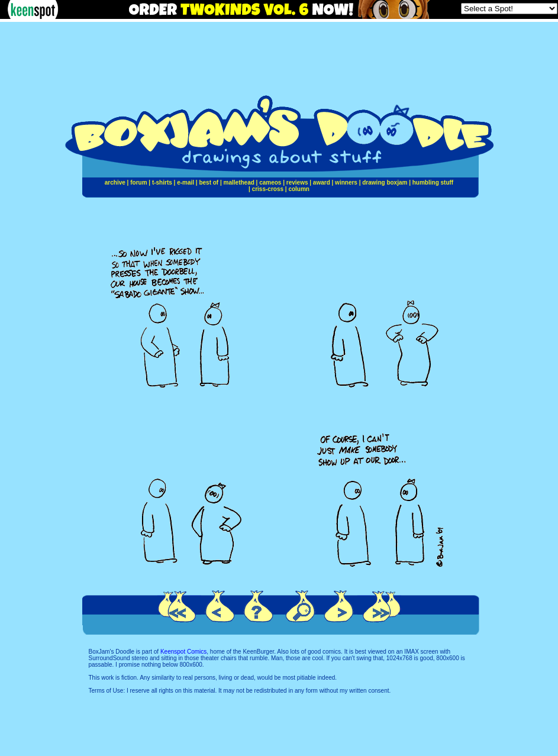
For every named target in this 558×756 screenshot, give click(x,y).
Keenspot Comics (183, 652)
